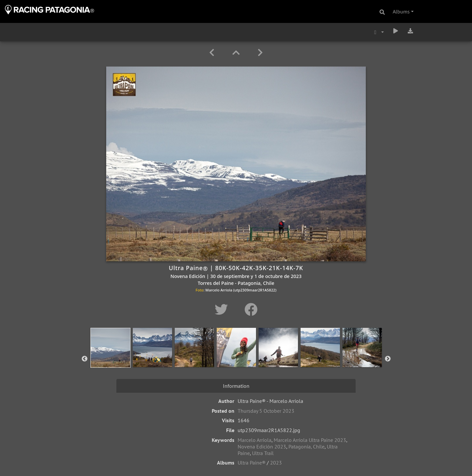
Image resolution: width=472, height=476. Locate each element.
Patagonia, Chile (306, 446)
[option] (110, 358)
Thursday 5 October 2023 (266, 411)
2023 (276, 463)
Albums (401, 11)
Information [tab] (236, 386)
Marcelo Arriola (255, 440)
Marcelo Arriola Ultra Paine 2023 (310, 440)
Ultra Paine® (252, 463)
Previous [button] (85, 359)
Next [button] (388, 359)
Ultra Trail (263, 453)
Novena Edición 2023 (262, 446)
